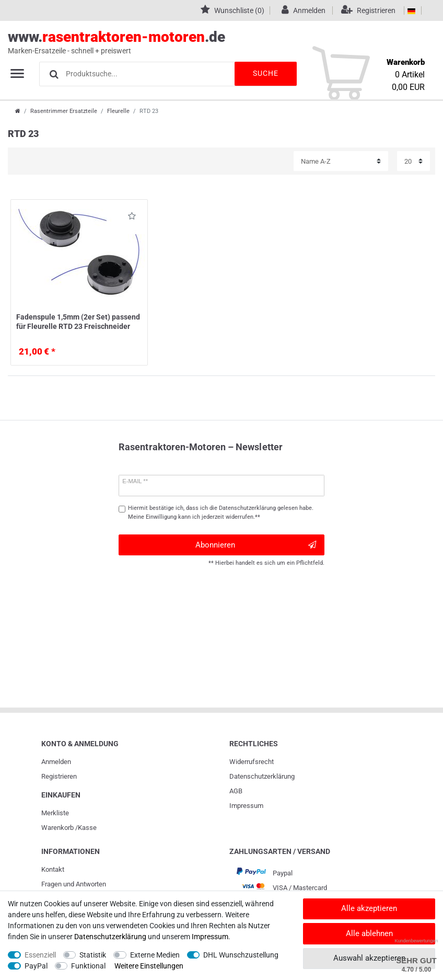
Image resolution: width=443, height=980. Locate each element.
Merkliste (55, 813)
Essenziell (40, 955)
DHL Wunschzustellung (241, 955)
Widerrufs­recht (252, 762)
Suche (265, 73)
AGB (236, 791)
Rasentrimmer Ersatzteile (64, 111)
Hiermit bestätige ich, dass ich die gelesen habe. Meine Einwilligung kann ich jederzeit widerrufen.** (221, 512)
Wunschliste (132, 218)
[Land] (411, 10)
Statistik (93, 955)
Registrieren (59, 776)
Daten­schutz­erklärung (262, 776)
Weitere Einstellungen (149, 966)
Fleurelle (118, 111)
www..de (210, 42)
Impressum (246, 806)
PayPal (36, 966)
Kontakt (53, 869)
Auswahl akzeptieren (369, 958)
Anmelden (56, 762)
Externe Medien (155, 955)
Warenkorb (57, 828)
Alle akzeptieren (369, 908)
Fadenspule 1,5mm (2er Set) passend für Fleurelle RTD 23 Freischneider (78, 322)
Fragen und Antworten (74, 884)
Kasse (87, 828)
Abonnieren (256, 545)
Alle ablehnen (369, 933)
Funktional (88, 966)
